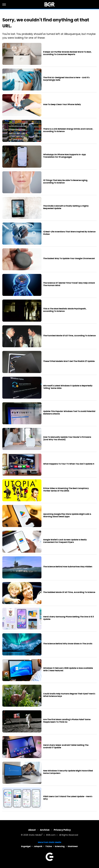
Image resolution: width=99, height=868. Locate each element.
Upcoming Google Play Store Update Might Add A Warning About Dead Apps (67, 515)
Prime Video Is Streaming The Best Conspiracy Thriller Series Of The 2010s (66, 490)
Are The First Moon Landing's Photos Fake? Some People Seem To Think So (67, 721)
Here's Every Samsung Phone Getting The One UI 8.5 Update (68, 618)
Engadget (26, 846)
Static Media (35, 835)
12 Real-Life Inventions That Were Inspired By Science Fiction (69, 233)
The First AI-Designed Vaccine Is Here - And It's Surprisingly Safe (66, 79)
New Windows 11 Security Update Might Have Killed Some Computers (68, 772)
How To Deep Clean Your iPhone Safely (62, 105)
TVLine (49, 846)
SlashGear (73, 846)
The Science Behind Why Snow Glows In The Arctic (68, 644)
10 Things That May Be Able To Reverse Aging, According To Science (66, 182)
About (32, 830)
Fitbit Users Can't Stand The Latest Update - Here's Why (68, 798)
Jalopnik (38, 846)
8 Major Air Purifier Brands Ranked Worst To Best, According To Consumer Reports (67, 53)
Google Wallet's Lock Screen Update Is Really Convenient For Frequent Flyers (65, 541)
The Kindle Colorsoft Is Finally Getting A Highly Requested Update (66, 207)
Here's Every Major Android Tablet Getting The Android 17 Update (66, 746)
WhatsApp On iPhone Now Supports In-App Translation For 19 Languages (65, 156)
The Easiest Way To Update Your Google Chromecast (69, 259)
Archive (45, 830)
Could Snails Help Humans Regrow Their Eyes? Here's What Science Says (69, 695)
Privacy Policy (62, 830)
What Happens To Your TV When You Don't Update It (69, 464)
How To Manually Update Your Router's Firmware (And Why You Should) (67, 438)
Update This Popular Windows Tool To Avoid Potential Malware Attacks (69, 413)
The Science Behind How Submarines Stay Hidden (68, 567)
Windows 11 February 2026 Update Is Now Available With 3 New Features (68, 669)
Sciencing (60, 846)
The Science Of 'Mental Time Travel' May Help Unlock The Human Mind (69, 284)
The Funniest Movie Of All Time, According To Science (69, 336)
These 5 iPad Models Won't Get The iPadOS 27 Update (69, 361)
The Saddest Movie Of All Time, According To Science (69, 592)
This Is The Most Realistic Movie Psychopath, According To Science (65, 310)
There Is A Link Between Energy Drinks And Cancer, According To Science (68, 130)
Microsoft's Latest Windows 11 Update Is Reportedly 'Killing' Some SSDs (68, 387)
